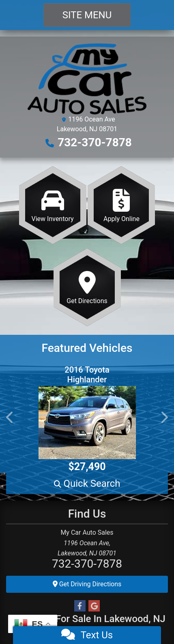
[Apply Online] (121, 205)
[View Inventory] (53, 205)
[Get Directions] (87, 287)
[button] (10, 417)
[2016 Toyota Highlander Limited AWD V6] (87, 423)
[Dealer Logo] (87, 78)
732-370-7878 (95, 142)
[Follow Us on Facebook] (80, 606)
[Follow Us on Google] (94, 606)
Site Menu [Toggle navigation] (87, 15)
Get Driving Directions (87, 584)
